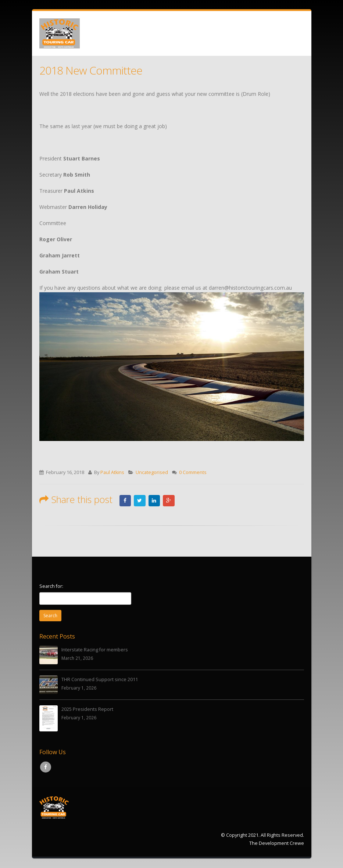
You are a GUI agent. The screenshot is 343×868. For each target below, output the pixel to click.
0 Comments (193, 472)
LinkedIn (154, 500)
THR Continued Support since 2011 (100, 680)
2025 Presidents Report (87, 710)
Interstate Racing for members (95, 650)
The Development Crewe (277, 844)
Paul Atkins (112, 472)
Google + (169, 500)
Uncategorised (152, 472)
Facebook (125, 500)
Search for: (51, 586)
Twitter (140, 500)
